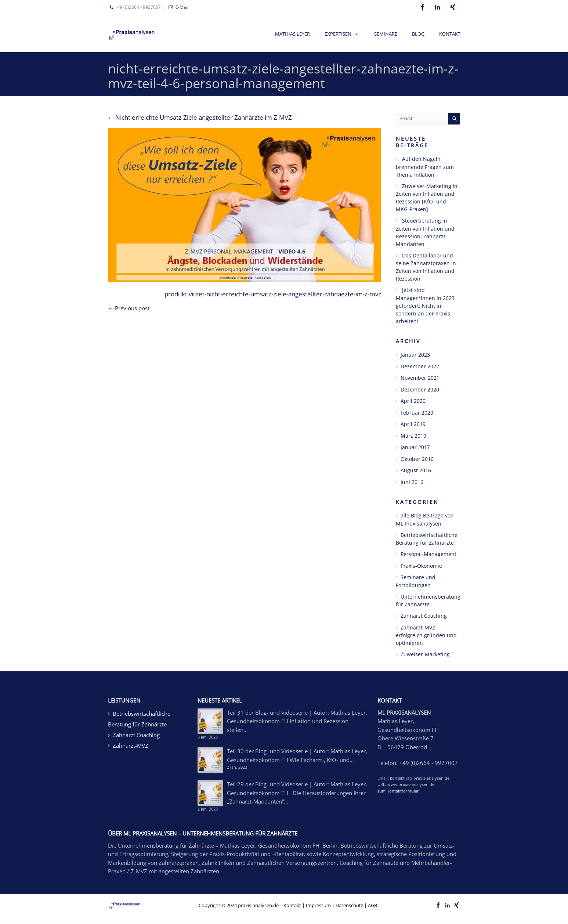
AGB (372, 905)
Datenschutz (349, 905)
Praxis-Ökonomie (421, 566)
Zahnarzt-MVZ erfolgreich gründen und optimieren (426, 635)
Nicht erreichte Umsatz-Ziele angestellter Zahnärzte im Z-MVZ (200, 117)
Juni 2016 (412, 482)
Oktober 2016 (417, 459)
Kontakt (292, 905)
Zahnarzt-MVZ (131, 746)
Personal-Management (428, 554)
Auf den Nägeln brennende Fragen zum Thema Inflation (425, 167)
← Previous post (129, 308)
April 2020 (413, 401)
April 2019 (413, 424)
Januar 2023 (415, 355)
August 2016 (416, 470)
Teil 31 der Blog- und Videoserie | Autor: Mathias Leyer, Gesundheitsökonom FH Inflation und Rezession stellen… (297, 721)
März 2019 (413, 436)
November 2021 (420, 378)
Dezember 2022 (420, 366)
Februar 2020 (417, 413)
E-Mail (182, 7)
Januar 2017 (415, 447)
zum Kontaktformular (398, 791)
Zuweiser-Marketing (425, 654)
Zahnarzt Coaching (424, 616)
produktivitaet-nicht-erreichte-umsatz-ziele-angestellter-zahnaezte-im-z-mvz (273, 294)
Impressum (318, 905)
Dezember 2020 (420, 389)
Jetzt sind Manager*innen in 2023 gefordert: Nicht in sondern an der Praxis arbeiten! (425, 306)
